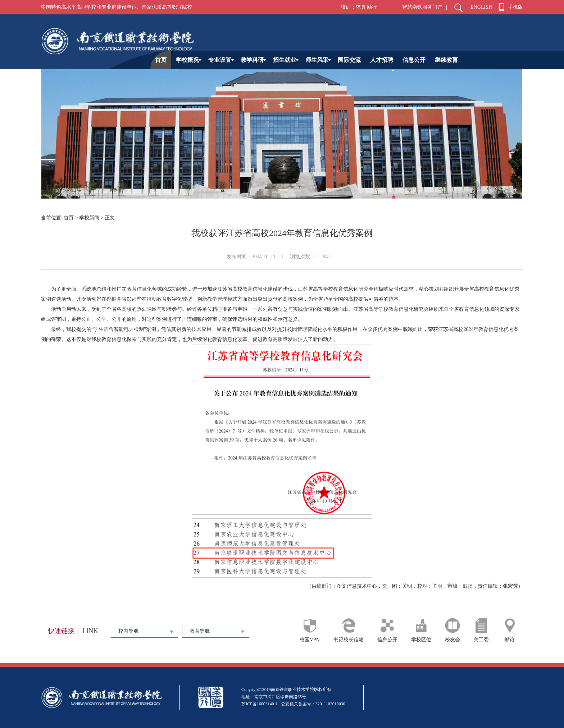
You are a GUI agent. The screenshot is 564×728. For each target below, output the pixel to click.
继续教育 (446, 60)
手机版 (511, 7)
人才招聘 (382, 60)
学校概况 (189, 60)
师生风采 (318, 60)
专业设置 (221, 60)
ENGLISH (481, 7)
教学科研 (254, 60)
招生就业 (286, 60)
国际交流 (349, 60)
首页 (161, 60)
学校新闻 (89, 218)
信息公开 (414, 60)
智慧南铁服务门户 (422, 7)
